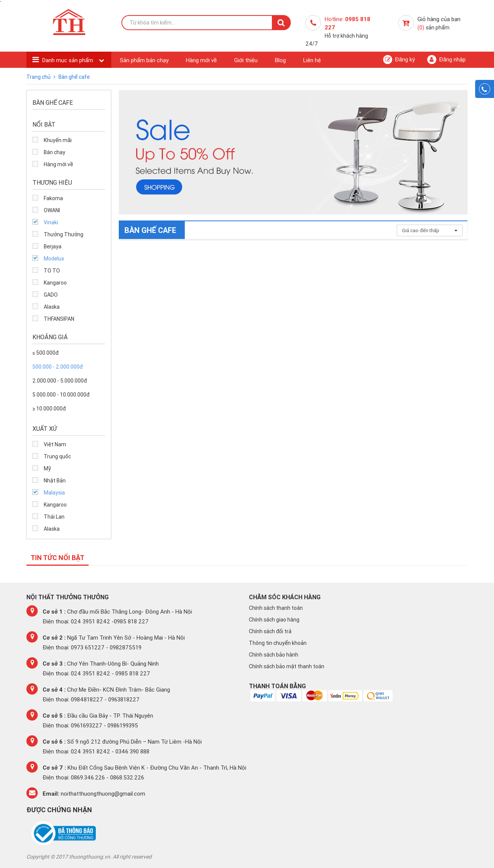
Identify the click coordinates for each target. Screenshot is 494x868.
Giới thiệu (246, 60)
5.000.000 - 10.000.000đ (61, 395)
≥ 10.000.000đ (49, 409)
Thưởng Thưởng (64, 234)
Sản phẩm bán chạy (144, 60)
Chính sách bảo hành (274, 655)
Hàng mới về (201, 60)
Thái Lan (54, 517)
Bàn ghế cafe (74, 77)
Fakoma (53, 198)
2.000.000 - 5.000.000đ (60, 381)
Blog (280, 60)
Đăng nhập (446, 60)
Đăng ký (399, 60)
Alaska (52, 307)
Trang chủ (39, 77)
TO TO (52, 271)
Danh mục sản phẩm (68, 60)
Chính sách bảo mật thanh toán (287, 666)
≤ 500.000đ (45, 353)
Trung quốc (57, 456)
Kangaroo (55, 283)
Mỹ (47, 468)
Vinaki (51, 222)
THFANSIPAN (59, 319)
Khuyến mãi (58, 140)
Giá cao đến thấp (430, 230)
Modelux (54, 259)
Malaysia (54, 493)
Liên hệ (312, 60)
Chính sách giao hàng (274, 620)
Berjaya (53, 246)
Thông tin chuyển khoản (278, 643)
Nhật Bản (55, 481)
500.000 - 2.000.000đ (58, 367)
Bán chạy (54, 152)
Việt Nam (55, 444)
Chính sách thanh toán (276, 608)
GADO (51, 295)
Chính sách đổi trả (270, 631)
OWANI (52, 210)
